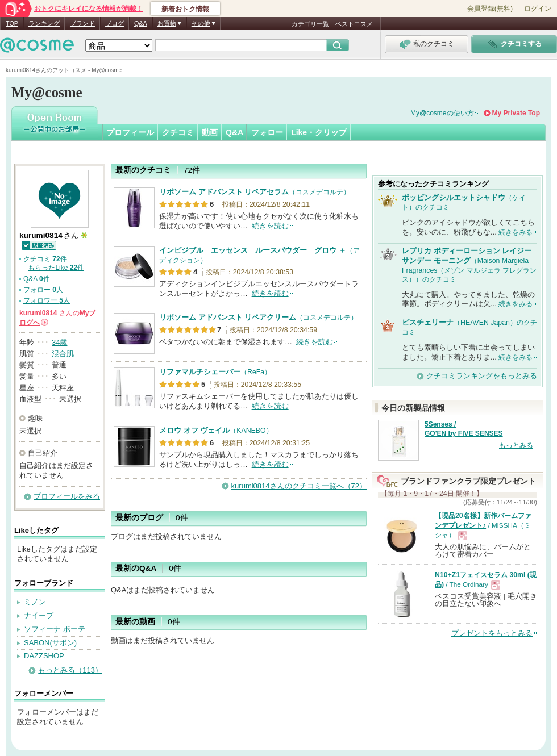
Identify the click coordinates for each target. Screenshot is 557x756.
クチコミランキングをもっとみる (482, 376)
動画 (210, 132)
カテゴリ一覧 (310, 24)
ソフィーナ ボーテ (55, 629)
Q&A (141, 23)
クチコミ (178, 132)
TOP (12, 23)
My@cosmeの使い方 (442, 113)
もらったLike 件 (56, 268)
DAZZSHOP (44, 656)
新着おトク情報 (185, 9)
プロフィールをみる (67, 496)
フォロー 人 (43, 290)
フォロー (267, 132)
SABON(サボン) (50, 643)
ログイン (538, 9)
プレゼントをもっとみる (492, 633)
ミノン (35, 602)
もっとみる (516, 445)
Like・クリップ (319, 132)
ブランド (82, 23)
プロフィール (130, 132)
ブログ (115, 23)
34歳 (59, 342)
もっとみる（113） (70, 670)
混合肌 (63, 354)
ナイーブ (39, 615)
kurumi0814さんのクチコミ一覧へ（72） (299, 486)
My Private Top (516, 113)
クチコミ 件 (45, 259)
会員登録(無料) (490, 9)
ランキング (44, 23)
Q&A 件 (37, 279)
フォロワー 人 (47, 300)
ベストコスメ (354, 24)
